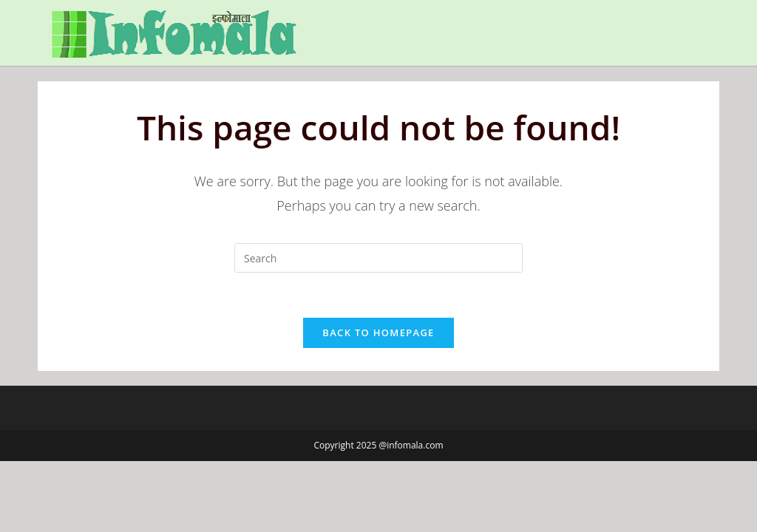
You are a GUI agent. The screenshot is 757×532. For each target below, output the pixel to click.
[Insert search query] (378, 258)
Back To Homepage (378, 332)
